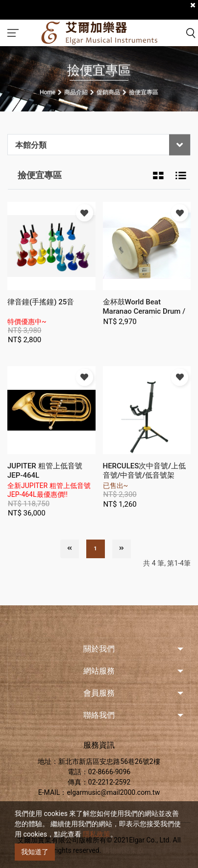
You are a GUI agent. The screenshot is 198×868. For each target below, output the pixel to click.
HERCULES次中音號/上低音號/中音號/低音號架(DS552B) (145, 475)
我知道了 (35, 852)
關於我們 (99, 649)
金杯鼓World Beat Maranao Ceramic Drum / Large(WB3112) (144, 311)
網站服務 (99, 671)
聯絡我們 (99, 715)
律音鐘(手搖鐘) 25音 (41, 302)
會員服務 (99, 693)
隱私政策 (97, 834)
